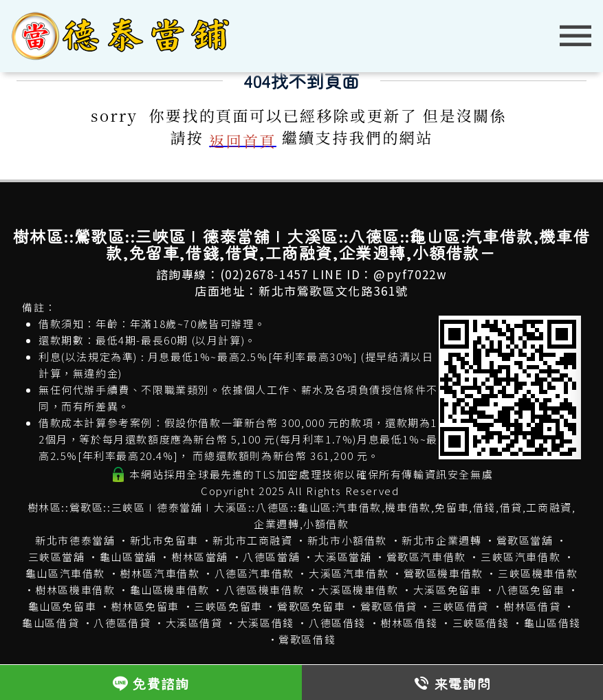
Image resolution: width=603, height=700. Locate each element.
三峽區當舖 (57, 557)
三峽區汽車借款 (520, 557)
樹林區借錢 (409, 623)
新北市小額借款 (347, 540)
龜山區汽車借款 (65, 573)
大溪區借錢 (266, 623)
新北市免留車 (164, 540)
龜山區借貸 (51, 623)
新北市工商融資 (252, 540)
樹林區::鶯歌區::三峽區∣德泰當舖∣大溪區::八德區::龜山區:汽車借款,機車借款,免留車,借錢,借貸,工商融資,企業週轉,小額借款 (302, 515)
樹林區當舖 (200, 557)
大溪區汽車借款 (349, 573)
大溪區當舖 (343, 557)
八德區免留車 (531, 590)
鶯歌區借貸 (389, 606)
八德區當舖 (271, 557)
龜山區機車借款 (170, 590)
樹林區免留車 (145, 606)
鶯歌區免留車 (311, 606)
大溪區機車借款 (358, 590)
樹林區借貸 (532, 606)
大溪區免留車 (448, 590)
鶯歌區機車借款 (443, 573)
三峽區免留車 (228, 606)
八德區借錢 (337, 623)
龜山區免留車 (63, 606)
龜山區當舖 (128, 557)
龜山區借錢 (552, 623)
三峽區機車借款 (538, 573)
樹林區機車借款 (75, 590)
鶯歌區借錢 (307, 639)
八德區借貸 (122, 623)
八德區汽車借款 (254, 573)
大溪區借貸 (194, 623)
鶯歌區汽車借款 (426, 557)
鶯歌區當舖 (525, 540)
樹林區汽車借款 (160, 573)
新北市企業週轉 (441, 540)
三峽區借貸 (460, 606)
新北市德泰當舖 (75, 540)
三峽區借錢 (481, 623)
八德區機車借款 (264, 590)
